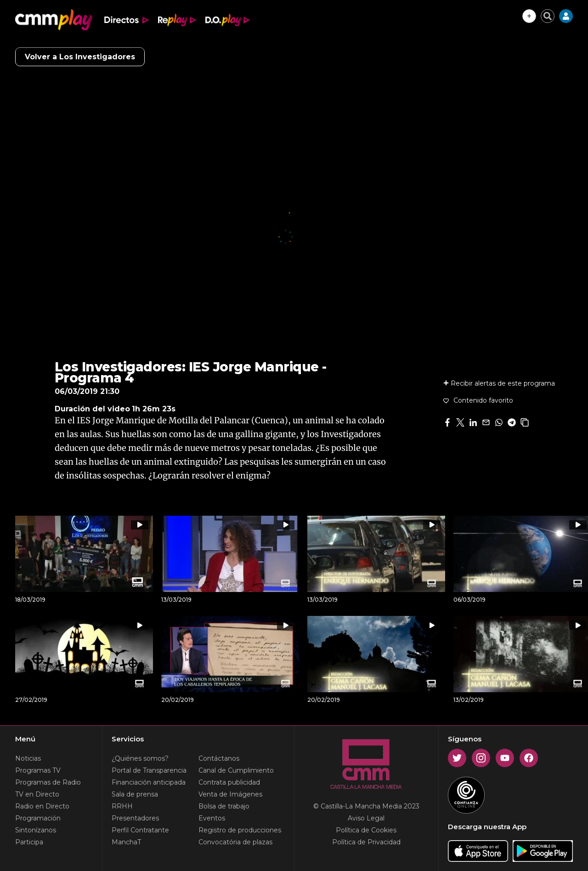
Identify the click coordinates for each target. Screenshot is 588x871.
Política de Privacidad (366, 842)
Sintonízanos (36, 830)
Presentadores (135, 818)
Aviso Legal (366, 818)
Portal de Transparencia (149, 770)
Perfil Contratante (140, 830)
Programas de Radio (48, 782)
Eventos (212, 818)
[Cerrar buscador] (548, 16)
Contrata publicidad (229, 782)
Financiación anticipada (149, 782)
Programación (38, 818)
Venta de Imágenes (230, 794)
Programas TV (38, 770)
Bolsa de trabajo (224, 806)
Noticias (28, 758)
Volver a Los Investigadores (80, 57)
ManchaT (126, 842)
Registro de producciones (240, 830)
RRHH (122, 806)
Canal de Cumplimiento (236, 770)
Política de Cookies (366, 830)
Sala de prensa (135, 794)
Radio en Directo (42, 806)
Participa (29, 842)
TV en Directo (37, 794)
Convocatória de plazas (235, 842)
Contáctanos (219, 758)
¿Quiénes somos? (140, 758)
